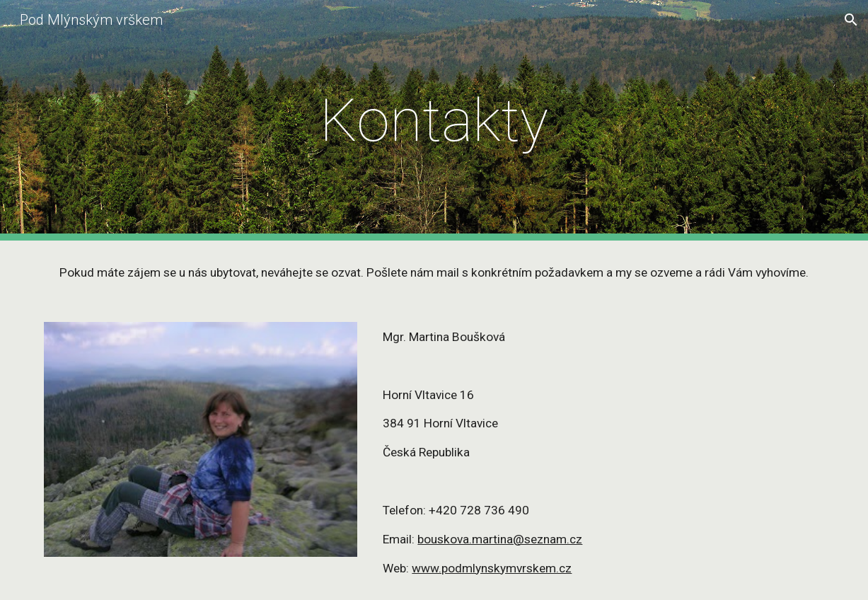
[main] (434, 121)
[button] (851, 20)
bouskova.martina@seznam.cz (500, 539)
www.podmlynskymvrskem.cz (492, 568)
